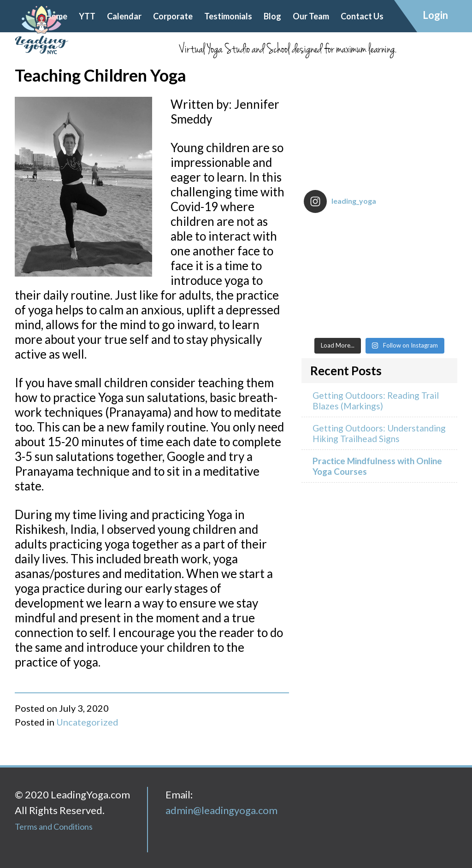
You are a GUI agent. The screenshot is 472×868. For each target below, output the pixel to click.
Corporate (173, 16)
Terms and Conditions (54, 827)
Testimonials (228, 16)
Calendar (124, 16)
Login (435, 15)
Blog (272, 16)
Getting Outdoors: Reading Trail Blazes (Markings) (376, 401)
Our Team (311, 16)
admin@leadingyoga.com (221, 810)
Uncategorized (87, 722)
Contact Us (362, 16)
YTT (87, 16)
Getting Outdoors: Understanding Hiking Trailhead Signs (379, 433)
